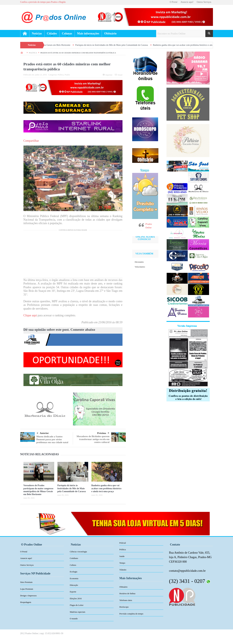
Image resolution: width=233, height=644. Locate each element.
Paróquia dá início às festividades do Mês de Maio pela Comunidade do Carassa (119, 45)
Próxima (103, 433)
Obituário (110, 33)
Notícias (37, 33)
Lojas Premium (27, 589)
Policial (123, 543)
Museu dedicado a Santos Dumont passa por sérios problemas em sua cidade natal (52, 439)
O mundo (74, 619)
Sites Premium (26, 582)
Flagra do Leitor (77, 605)
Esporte (73, 592)
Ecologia (73, 572)
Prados (67, 75)
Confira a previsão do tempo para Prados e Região (43, 2)
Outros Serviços (204, 2)
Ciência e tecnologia (78, 552)
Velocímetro (140, 267)
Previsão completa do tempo (131, 614)
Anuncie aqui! (187, 2)
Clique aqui (30, 315)
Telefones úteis (126, 600)
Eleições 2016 (76, 598)
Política (61, 75)
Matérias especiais (78, 612)
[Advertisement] (73, 255)
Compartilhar (31, 141)
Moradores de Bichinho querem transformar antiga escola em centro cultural (93, 439)
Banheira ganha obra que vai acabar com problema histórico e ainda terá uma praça (106, 488)
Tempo (122, 563)
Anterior (43, 433)
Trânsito (123, 570)
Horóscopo (124, 607)
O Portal (174, 2)
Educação (74, 585)
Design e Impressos (28, 596)
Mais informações (88, 33)
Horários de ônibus (127, 593)
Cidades (52, 33)
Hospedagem (26, 602)
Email (119, 75)
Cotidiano (74, 558)
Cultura (73, 565)
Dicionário (139, 262)
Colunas (67, 33)
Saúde (122, 556)
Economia (74, 578)
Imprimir (108, 75)
